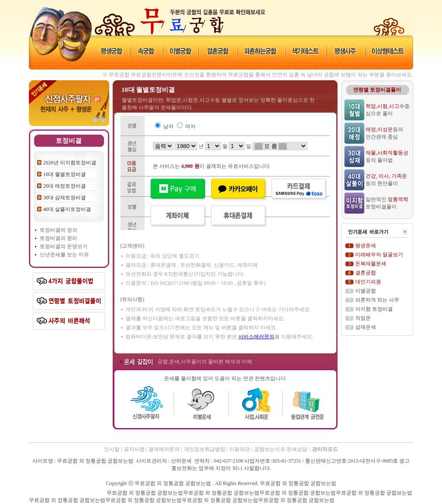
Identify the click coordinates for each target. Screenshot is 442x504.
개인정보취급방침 (205, 449)
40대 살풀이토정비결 (67, 209)
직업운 (363, 318)
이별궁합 (366, 291)
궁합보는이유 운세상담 (281, 449)
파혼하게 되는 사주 (377, 300)
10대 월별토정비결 (65, 174)
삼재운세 (366, 327)
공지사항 (135, 449)
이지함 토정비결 (374, 309)
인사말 (112, 449)
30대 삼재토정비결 (65, 198)
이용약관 (240, 449)
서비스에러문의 (256, 337)
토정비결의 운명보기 (64, 246)
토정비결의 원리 (58, 238)
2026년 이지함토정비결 (70, 163)
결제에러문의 (165, 449)
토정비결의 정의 (58, 230)
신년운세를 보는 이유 (64, 255)
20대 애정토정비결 (65, 186)
